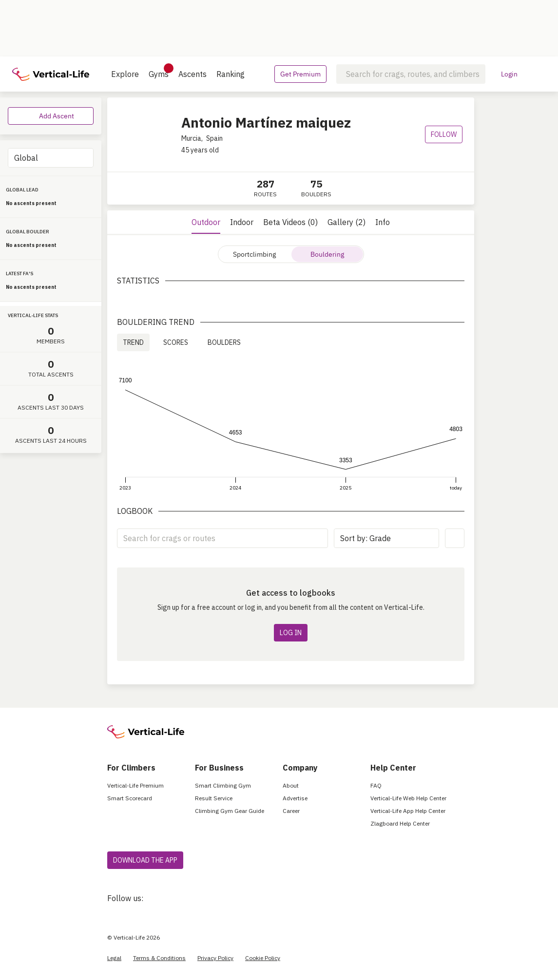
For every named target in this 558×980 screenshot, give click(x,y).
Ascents (192, 74)
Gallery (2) (346, 222)
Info (383, 222)
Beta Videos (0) (290, 222)
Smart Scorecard (130, 798)
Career (291, 811)
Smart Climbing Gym (223, 785)
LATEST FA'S (19, 273)
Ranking (231, 74)
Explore (125, 74)
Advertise (295, 798)
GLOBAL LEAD (22, 190)
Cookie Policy (263, 958)
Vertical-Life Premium (135, 785)
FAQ (376, 785)
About (291, 785)
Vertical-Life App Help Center (408, 811)
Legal (114, 958)
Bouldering (327, 254)
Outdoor (206, 222)
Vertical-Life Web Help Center (408, 798)
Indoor (242, 222)
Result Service (214, 798)
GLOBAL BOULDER (28, 232)
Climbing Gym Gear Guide (230, 811)
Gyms (159, 71)
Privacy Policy (215, 958)
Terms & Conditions (159, 958)
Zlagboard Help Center (400, 823)
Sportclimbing (254, 254)
